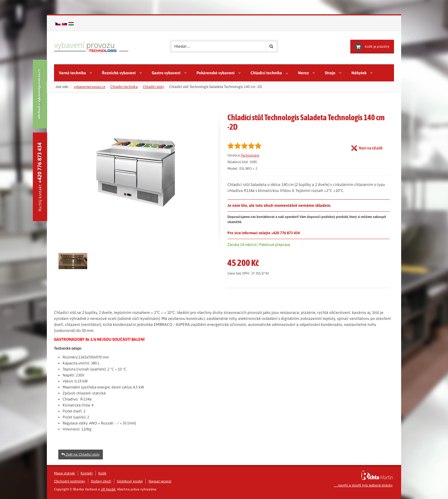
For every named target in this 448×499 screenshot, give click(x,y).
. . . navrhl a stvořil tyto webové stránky (363, 485)
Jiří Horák (108, 489)
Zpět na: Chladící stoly (81, 454)
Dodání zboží (101, 481)
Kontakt (87, 473)
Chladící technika (124, 87)
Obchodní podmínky (70, 481)
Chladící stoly (153, 87)
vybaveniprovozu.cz (90, 87)
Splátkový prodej (130, 481)
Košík (102, 473)
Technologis (250, 155)
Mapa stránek (64, 473)
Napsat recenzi (160, 481)
